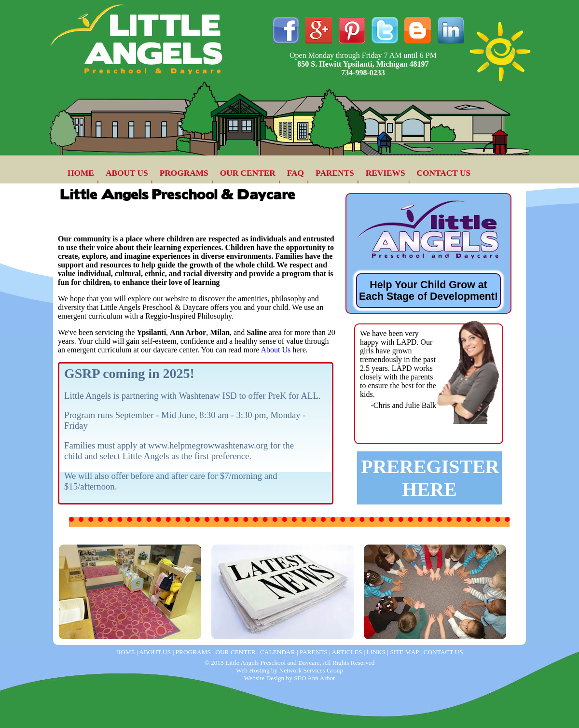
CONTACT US (444, 173)
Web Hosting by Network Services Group (289, 670)
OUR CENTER (248, 173)
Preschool (389, 537)
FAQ (296, 173)
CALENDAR (278, 652)
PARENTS (335, 173)
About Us (276, 350)
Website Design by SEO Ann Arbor (290, 678)
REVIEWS (386, 173)
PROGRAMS (184, 173)
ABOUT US (127, 173)
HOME (81, 173)
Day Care (84, 537)
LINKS (376, 652)
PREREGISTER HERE (430, 478)
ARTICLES (347, 652)
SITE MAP (404, 652)
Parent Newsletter (257, 537)
